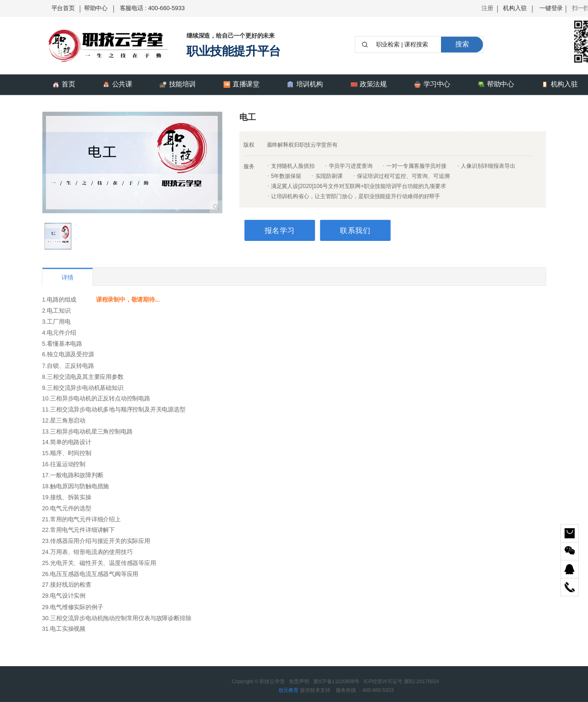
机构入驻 (515, 8)
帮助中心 (96, 8)
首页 (64, 85)
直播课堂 (241, 85)
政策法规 (369, 85)
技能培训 (178, 85)
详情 (68, 277)
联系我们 (355, 230)
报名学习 (280, 230)
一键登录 (551, 8)
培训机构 (305, 85)
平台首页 (63, 8)
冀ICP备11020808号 (336, 682)
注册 (487, 8)
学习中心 (432, 85)
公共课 (118, 85)
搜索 (462, 44)
